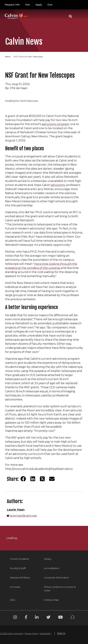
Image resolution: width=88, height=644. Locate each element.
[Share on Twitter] (42, 479)
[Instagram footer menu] (15, 618)
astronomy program (55, 124)
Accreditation (52, 568)
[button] (70, 16)
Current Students (19, 559)
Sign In (61, 633)
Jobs (12, 600)
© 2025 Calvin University (12, 633)
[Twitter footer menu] (48, 618)
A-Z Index (15, 587)
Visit (28, 5)
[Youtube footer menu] (60, 618)
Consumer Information (56, 578)
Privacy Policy (31, 633)
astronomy (58, 185)
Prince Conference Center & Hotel (60, 589)
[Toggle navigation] (79, 16)
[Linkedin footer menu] (37, 618)
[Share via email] (52, 479)
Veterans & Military (20, 578)
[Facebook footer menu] (26, 618)
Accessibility (45, 633)
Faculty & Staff (18, 568)
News (8, 57)
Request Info (12, 5)
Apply (39, 5)
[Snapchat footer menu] (73, 618)
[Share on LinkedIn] (33, 479)
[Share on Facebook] (23, 479)
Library (48, 559)
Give (50, 5)
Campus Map (51, 600)
